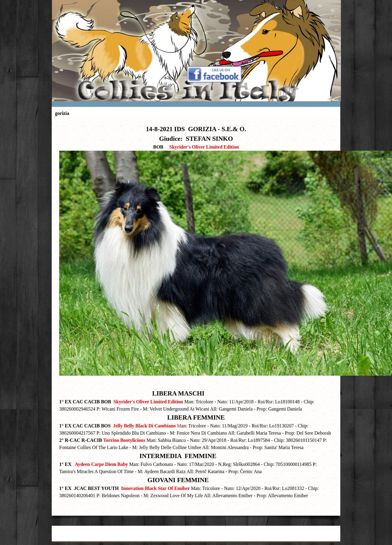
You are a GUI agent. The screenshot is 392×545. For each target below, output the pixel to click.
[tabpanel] (196, 315)
